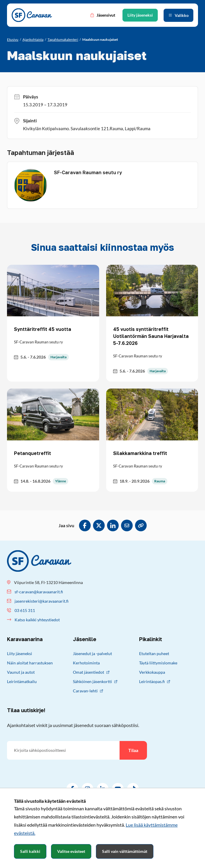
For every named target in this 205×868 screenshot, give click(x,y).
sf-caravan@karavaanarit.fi (39, 592)
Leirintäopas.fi (155, 681)
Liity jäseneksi (20, 653)
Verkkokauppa (152, 672)
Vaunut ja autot (21, 672)
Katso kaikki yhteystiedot (37, 620)
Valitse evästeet (71, 851)
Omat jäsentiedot (91, 672)
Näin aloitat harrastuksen (30, 663)
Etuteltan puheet (154, 653)
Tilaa (133, 750)
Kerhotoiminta (86, 663)
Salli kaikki (30, 851)
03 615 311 (25, 610)
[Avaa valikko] (178, 15)
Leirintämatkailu (22, 681)
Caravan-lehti (88, 691)
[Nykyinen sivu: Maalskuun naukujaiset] (100, 40)
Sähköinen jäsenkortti (95, 681)
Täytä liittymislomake (158, 663)
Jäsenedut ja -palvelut (92, 653)
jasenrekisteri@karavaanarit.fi (42, 601)
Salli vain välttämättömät (125, 851)
